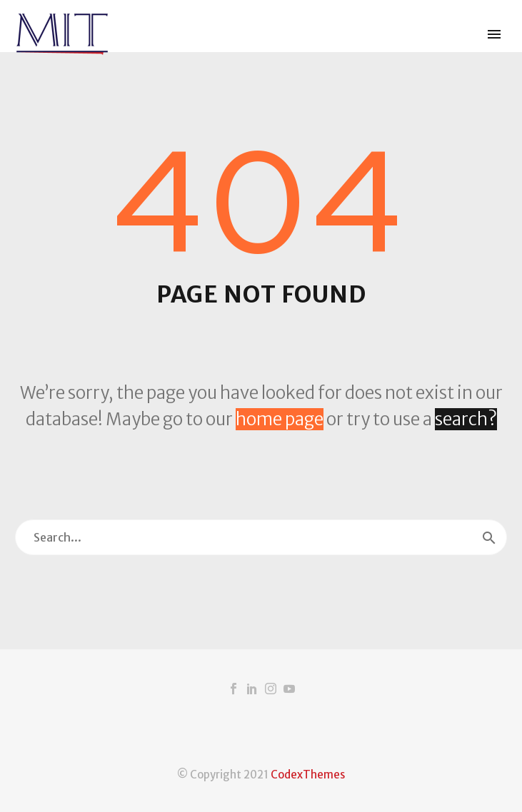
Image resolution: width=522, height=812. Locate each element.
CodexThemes (308, 775)
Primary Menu (494, 34)
